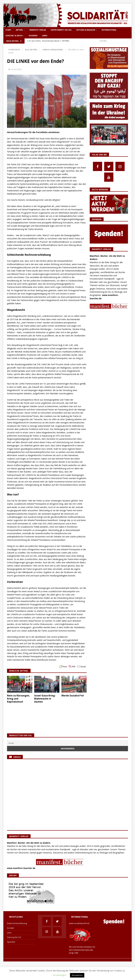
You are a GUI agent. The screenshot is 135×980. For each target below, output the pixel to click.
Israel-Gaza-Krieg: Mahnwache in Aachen (45, 699)
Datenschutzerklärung (17, 923)
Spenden (11, 942)
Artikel (19, 30)
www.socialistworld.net (79, 923)
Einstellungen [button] (60, 975)
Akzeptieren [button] (77, 975)
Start (8, 30)
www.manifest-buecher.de (21, 868)
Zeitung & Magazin (86, 30)
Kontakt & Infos (14, 36)
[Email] (67, 743)
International (109, 30)
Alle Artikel (31, 50)
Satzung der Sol (14, 937)
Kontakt (10, 928)
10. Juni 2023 (16, 69)
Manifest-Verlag (38, 30)
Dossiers (33, 36)
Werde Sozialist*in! (73, 696)
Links (45, 36)
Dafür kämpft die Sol (61, 30)
